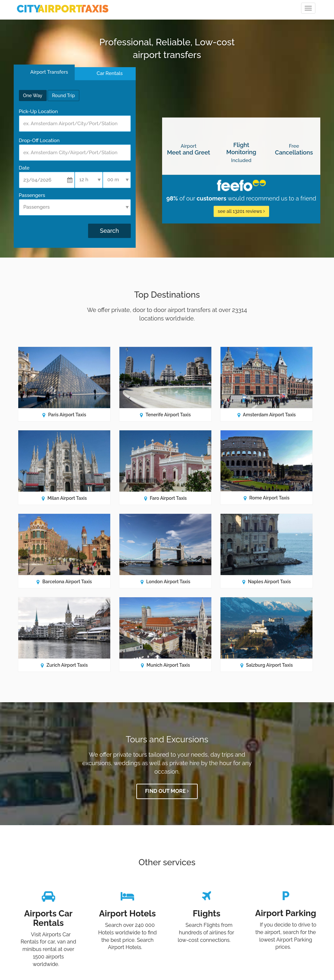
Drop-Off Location (39, 141)
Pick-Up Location (38, 111)
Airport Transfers (48, 72)
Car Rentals (110, 73)
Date (24, 168)
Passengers (32, 195)
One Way (33, 96)
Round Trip (63, 96)
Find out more (167, 791)
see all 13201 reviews (241, 212)
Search (109, 231)
